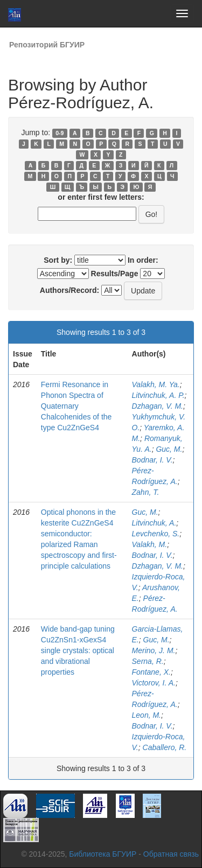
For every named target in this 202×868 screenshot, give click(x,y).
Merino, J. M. (154, 650)
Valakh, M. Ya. (156, 384)
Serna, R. (148, 661)
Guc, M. (169, 449)
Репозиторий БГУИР (47, 45)
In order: (143, 260)
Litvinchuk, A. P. (158, 395)
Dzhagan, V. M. (158, 406)
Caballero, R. (165, 747)
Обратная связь (171, 854)
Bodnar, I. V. (152, 460)
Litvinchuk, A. (154, 523)
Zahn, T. (146, 492)
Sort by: (58, 260)
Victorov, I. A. (154, 683)
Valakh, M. (150, 544)
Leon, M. (147, 715)
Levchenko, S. (156, 534)
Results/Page (115, 274)
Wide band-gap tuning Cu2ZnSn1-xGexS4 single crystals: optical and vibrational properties (78, 650)
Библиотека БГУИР (103, 854)
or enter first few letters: (101, 197)
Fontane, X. (151, 672)
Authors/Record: (69, 290)
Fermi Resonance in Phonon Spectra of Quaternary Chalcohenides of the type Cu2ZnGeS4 (76, 406)
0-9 (60, 133)
